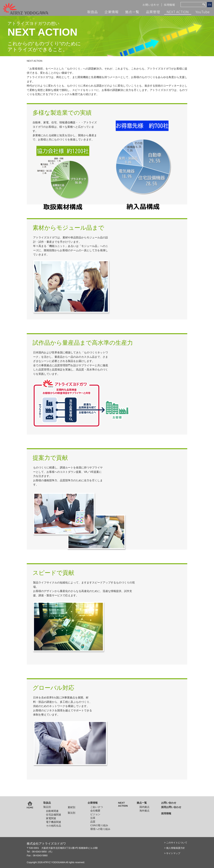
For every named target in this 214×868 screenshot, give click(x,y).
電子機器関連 (53, 822)
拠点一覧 (132, 12)
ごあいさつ (97, 807)
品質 (93, 822)
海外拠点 (144, 811)
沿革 (93, 818)
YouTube (203, 12)
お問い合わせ (151, 5)
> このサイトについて (176, 843)
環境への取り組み (100, 829)
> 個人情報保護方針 (175, 848)
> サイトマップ (172, 853)
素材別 (71, 807)
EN (210, 5)
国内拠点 (144, 807)
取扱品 (93, 12)
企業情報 (112, 12)
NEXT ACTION (178, 12)
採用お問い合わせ (171, 807)
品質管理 (153, 12)
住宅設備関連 (53, 815)
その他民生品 (53, 826)
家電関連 (51, 818)
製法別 (71, 813)
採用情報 (169, 5)
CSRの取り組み (99, 825)
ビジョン (95, 814)
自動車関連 (52, 811)
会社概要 (95, 811)
